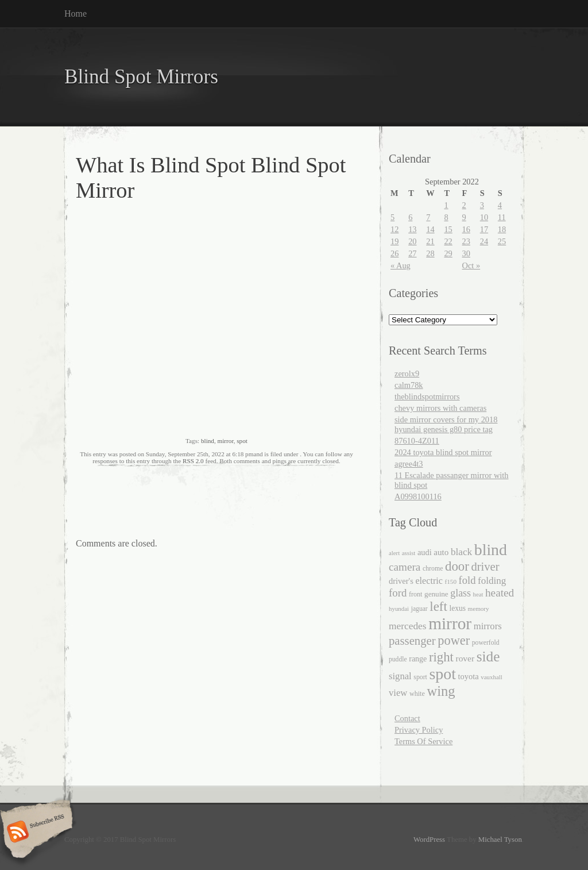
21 (430, 241)
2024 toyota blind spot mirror (443, 452)
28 (430, 253)
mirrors (488, 626)
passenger (412, 641)
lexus (457, 608)
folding (492, 581)
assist (409, 553)
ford (398, 593)
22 (448, 241)
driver (485, 567)
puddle (398, 659)
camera (405, 567)
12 (394, 229)
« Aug (401, 265)
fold (467, 580)
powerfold (486, 643)
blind (208, 441)
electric (429, 581)
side (488, 656)
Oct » (471, 265)
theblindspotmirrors (427, 396)
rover (465, 658)
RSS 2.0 (193, 461)
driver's (401, 581)
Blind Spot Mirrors (141, 77)
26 (394, 253)
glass (461, 593)
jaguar (419, 609)
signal (400, 676)
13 (412, 229)
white (417, 694)
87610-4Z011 (417, 441)
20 (412, 241)
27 (412, 253)
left (438, 607)
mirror (226, 441)
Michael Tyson (500, 840)
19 (394, 241)
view (398, 693)
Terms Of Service (423, 741)
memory (479, 609)
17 (484, 229)
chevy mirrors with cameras (440, 408)
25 (502, 241)
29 (448, 253)
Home (76, 14)
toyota (469, 676)
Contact (407, 718)
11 (502, 217)
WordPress (429, 840)
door (457, 566)
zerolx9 (407, 374)
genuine (436, 594)
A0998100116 (418, 496)
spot (242, 441)
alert (394, 553)
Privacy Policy (419, 730)
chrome (433, 568)
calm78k (409, 385)
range (418, 659)
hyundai (399, 609)
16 (466, 229)
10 (484, 217)
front (416, 594)
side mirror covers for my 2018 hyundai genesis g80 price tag (446, 424)
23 (466, 241)
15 (448, 229)
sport (420, 677)
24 (484, 241)
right (441, 657)
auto (441, 552)
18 (502, 229)
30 (466, 253)
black (461, 552)
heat (478, 594)
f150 (451, 582)
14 (430, 229)
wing (441, 691)
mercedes (408, 626)
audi (425, 552)
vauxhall (492, 677)
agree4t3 (409, 464)
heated (500, 593)
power (454, 640)
